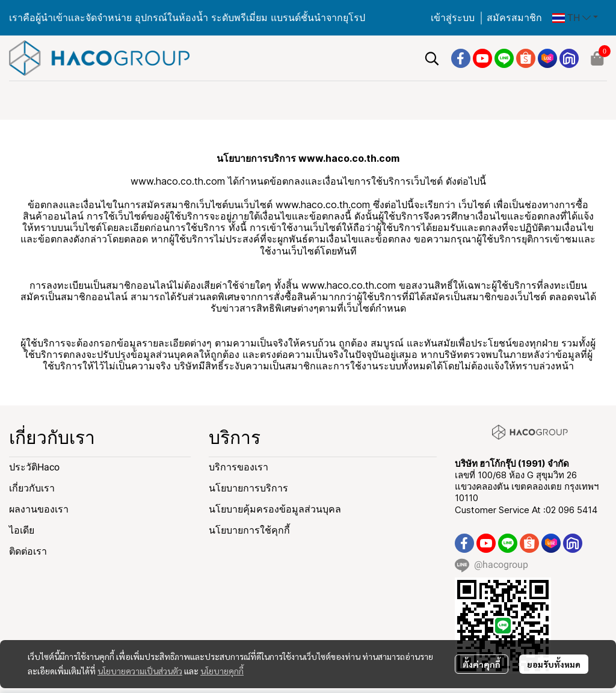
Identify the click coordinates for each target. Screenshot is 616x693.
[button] (575, 18)
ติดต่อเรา (28, 551)
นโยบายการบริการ (248, 488)
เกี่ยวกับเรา (32, 488)
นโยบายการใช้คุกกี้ (249, 530)
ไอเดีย (22, 530)
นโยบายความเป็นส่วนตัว (140, 671)
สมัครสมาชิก (514, 18)
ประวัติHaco (34, 467)
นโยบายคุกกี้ (222, 671)
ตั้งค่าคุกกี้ (482, 664)
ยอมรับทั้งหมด (554, 664)
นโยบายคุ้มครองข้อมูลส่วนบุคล (275, 509)
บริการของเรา (239, 467)
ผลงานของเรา (39, 509)
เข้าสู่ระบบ (453, 18)
